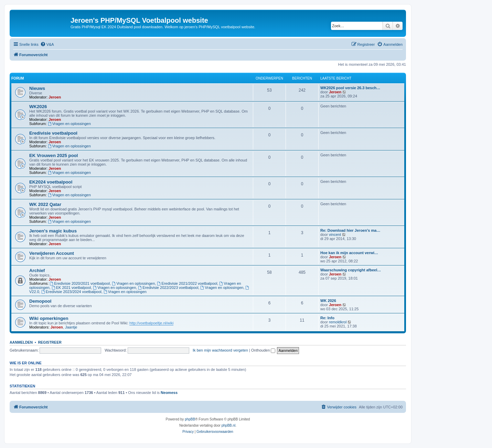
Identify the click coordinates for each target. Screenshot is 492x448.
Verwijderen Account (52, 253)
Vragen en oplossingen (69, 124)
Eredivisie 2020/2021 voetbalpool (80, 283)
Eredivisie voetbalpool (53, 133)
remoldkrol (338, 322)
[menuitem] (47, 44)
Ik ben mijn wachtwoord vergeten (220, 350)
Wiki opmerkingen (49, 318)
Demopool (40, 301)
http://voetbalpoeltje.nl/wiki (151, 323)
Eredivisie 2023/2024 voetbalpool (71, 292)
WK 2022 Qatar (45, 204)
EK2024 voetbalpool (51, 182)
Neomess (169, 393)
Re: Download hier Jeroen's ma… (350, 230)
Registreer (50, 342)
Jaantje (71, 327)
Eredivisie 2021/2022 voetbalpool (187, 283)
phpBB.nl (229, 425)
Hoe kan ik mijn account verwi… (349, 253)
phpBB (190, 419)
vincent (335, 235)
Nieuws (37, 88)
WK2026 (38, 107)
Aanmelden (21, 342)
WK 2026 (328, 301)
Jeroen (55, 97)
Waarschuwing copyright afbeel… (351, 270)
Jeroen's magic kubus (53, 231)
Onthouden (263, 350)
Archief (37, 270)
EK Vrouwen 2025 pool (54, 155)
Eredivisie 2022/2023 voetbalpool (168, 288)
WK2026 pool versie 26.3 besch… (350, 88)
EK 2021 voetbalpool (71, 288)
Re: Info (327, 318)
